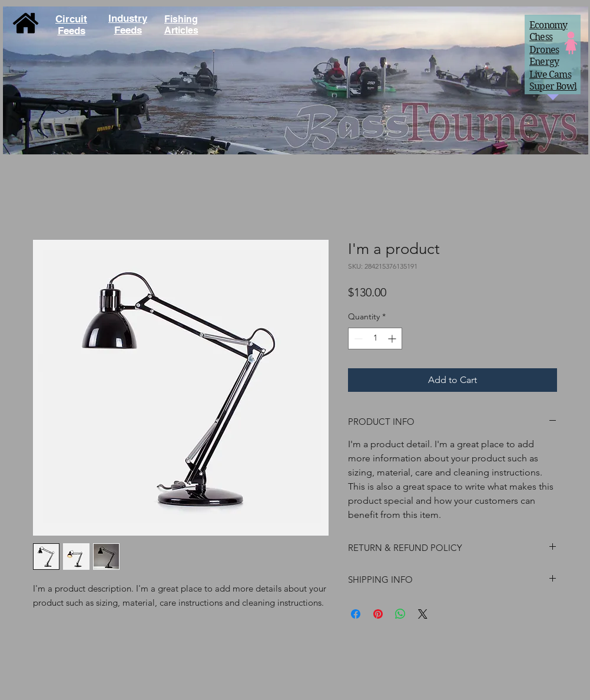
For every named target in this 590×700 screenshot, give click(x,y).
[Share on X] (423, 614)
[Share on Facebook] (356, 614)
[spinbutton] (375, 339)
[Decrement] (357, 339)
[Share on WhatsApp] (400, 614)
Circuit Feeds (71, 25)
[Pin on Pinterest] (378, 614)
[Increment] (393, 339)
